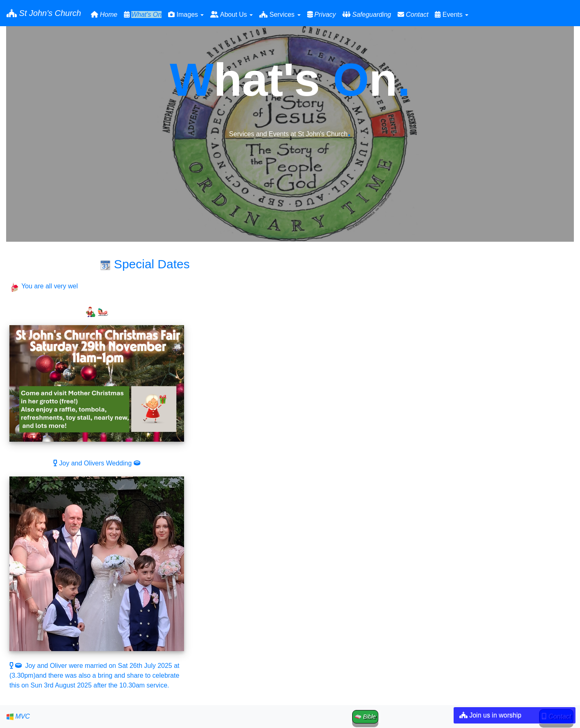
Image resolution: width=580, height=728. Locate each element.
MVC (18, 717)
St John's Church (44, 13)
